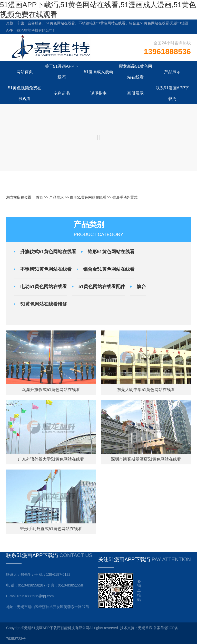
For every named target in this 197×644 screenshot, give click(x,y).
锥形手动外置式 (125, 197)
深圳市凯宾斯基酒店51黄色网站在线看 (146, 459)
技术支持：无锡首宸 (136, 628)
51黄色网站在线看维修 (44, 304)
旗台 (141, 287)
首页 (40, 197)
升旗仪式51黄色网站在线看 (48, 252)
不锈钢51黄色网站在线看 (46, 269)
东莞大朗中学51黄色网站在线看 (146, 389)
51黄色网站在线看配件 (102, 287)
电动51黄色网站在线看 (44, 287)
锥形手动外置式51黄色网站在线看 (51, 529)
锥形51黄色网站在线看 (88, 197)
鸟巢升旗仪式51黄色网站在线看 (51, 389)
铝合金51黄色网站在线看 (109, 269)
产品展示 (56, 197)
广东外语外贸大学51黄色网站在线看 (51, 459)
